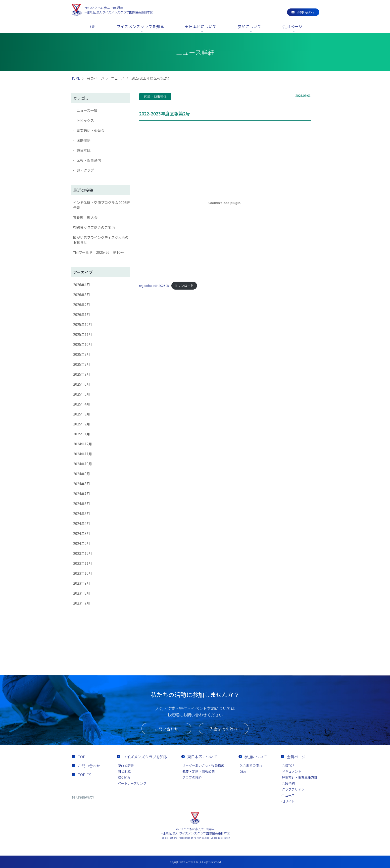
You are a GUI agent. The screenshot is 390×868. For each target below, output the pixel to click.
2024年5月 (82, 513)
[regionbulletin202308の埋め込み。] (225, 203)
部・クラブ (85, 170)
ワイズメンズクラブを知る (140, 26)
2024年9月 (82, 474)
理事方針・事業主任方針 (300, 777)
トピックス (85, 120)
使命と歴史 (126, 765)
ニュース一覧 (87, 110)
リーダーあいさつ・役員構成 (203, 765)
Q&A (243, 771)
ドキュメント (292, 771)
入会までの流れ (224, 729)
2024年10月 (83, 464)
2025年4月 (82, 404)
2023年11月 (83, 563)
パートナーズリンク (132, 783)
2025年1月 (82, 434)
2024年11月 (83, 454)
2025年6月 (82, 384)
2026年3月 (82, 295)
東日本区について (201, 26)
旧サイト (288, 801)
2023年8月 (82, 593)
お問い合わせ (306, 12)
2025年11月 (83, 334)
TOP (92, 26)
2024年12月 (83, 444)
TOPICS (85, 775)
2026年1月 (82, 314)
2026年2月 (82, 305)
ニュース (288, 795)
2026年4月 (82, 285)
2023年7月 (82, 603)
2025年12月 (83, 324)
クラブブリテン (293, 789)
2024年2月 (82, 543)
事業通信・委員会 (91, 130)
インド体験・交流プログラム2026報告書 (101, 205)
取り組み (124, 777)
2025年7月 (82, 374)
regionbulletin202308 (154, 285)
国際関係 (84, 140)
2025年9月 (82, 354)
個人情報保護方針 (84, 797)
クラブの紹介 (192, 777)
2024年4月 (82, 523)
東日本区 (84, 150)
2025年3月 (82, 414)
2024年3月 (82, 533)
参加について (249, 26)
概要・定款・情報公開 (198, 771)
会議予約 (288, 783)
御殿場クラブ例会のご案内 (94, 227)
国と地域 (124, 771)
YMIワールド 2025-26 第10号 (98, 252)
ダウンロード (184, 285)
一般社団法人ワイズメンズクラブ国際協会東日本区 (119, 10)
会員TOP (288, 765)
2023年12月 (83, 553)
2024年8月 (82, 484)
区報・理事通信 (89, 160)
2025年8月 (82, 364)
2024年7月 (82, 494)
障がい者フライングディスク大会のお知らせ (101, 240)
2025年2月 (82, 424)
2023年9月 (82, 583)
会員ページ (292, 26)
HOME (75, 78)
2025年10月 (83, 344)
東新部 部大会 (85, 217)
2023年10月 (83, 573)
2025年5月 (82, 394)
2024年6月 (82, 504)
